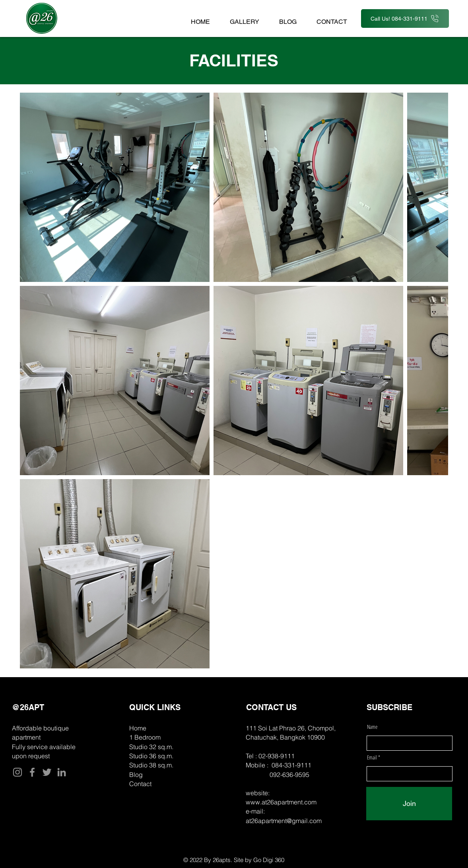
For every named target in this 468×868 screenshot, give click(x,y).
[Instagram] (17, 772)
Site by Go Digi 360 (259, 860)
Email (373, 757)
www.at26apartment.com (281, 802)
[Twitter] (47, 772)
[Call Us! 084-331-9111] (405, 18)
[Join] (409, 804)
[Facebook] (32, 772)
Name (372, 727)
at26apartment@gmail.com (284, 821)
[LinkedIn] (62, 772)
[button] (245, 18)
